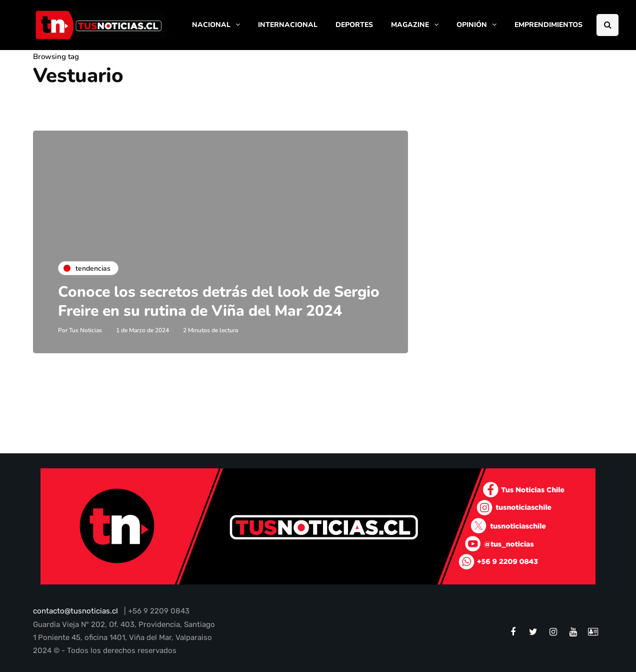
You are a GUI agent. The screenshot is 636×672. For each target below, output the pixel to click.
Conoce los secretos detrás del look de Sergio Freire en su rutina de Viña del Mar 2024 (219, 301)
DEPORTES (354, 25)
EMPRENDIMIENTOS (548, 25)
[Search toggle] (607, 25)
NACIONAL (211, 25)
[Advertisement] (520, 199)
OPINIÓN (472, 25)
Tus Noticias (85, 330)
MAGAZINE (410, 25)
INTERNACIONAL (288, 25)
